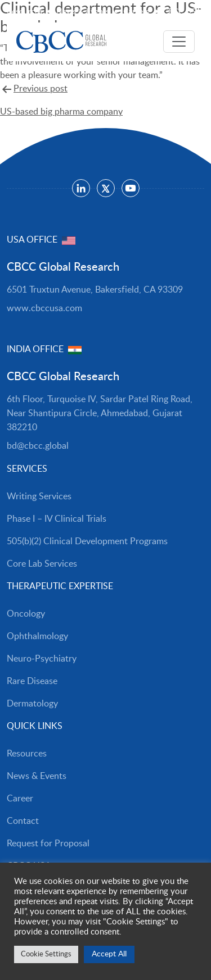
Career (20, 799)
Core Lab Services (42, 564)
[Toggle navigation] (179, 42)
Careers (136, 12)
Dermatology (32, 704)
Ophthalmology (37, 636)
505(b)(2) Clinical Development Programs (87, 541)
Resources (24, 12)
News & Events (83, 12)
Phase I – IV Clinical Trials (57, 519)
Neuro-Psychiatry (42, 659)
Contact (23, 821)
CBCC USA (182, 12)
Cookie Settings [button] (46, 954)
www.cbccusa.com (44, 308)
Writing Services (39, 496)
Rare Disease (32, 681)
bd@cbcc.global (38, 446)
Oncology (26, 614)
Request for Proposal (48, 844)
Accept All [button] (109, 954)
